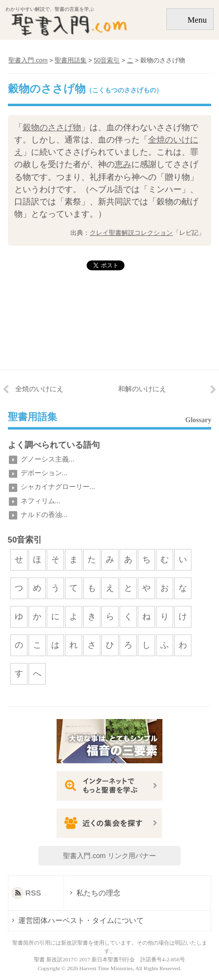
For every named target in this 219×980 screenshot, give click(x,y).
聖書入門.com (28, 60)
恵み (123, 164)
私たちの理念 (98, 893)
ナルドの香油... (44, 515)
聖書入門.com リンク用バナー (109, 856)
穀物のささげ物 (52, 128)
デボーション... (44, 473)
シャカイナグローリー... (58, 487)
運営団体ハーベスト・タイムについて (81, 920)
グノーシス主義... (48, 459)
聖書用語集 (32, 417)
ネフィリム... (41, 501)
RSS (33, 893)
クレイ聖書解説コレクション (131, 233)
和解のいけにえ (142, 389)
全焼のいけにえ (39, 389)
